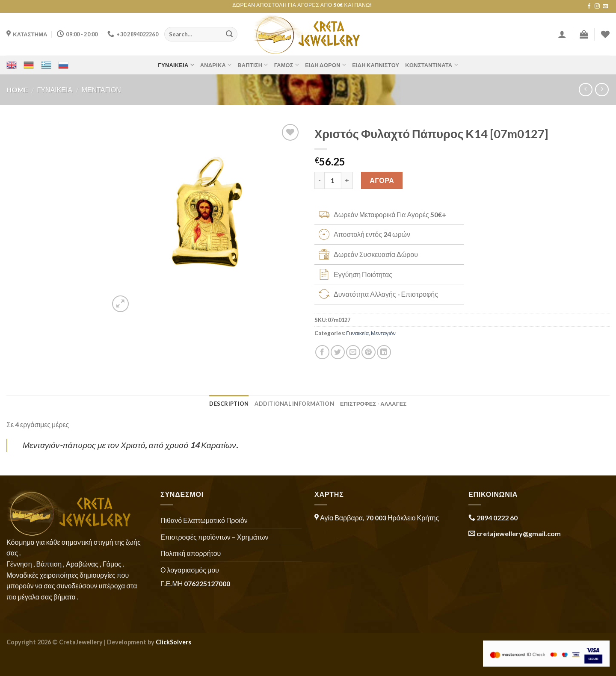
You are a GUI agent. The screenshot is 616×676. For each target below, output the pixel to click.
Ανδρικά (216, 65)
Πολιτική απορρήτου (191, 553)
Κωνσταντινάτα (431, 65)
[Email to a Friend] (353, 352)
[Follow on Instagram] (597, 6)
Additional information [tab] (294, 404)
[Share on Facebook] (322, 352)
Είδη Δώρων (326, 65)
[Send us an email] (605, 6)
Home (17, 90)
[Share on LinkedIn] (384, 352)
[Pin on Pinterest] (369, 352)
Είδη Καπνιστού (376, 65)
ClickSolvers (173, 642)
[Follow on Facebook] (589, 6)
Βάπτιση (253, 65)
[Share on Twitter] (338, 352)
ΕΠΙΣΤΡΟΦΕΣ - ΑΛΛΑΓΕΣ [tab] (373, 404)
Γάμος (287, 65)
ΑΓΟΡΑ (382, 180)
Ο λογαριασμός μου (190, 570)
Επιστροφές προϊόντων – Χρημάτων (214, 537)
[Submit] (229, 34)
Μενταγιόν (101, 90)
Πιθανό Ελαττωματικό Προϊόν (204, 520)
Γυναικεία (176, 65)
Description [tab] (229, 404)
